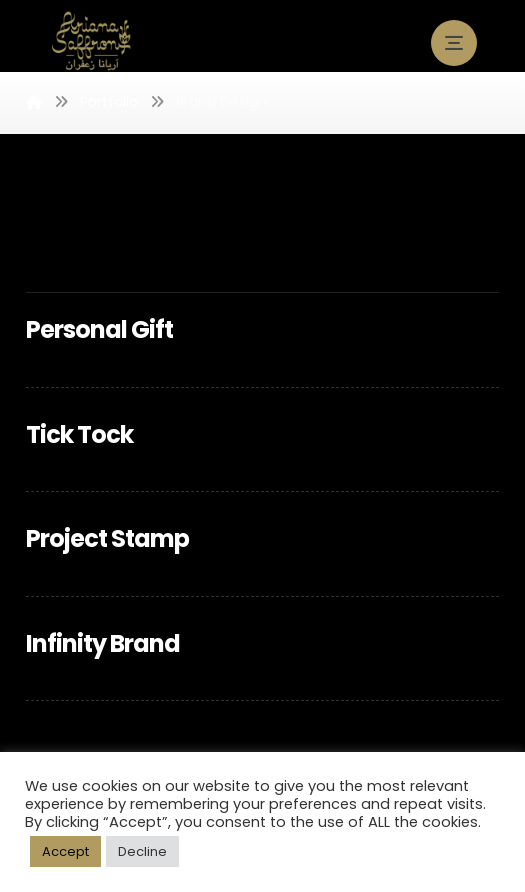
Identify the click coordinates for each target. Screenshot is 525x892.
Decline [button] (142, 851)
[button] (454, 43)
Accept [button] (65, 851)
